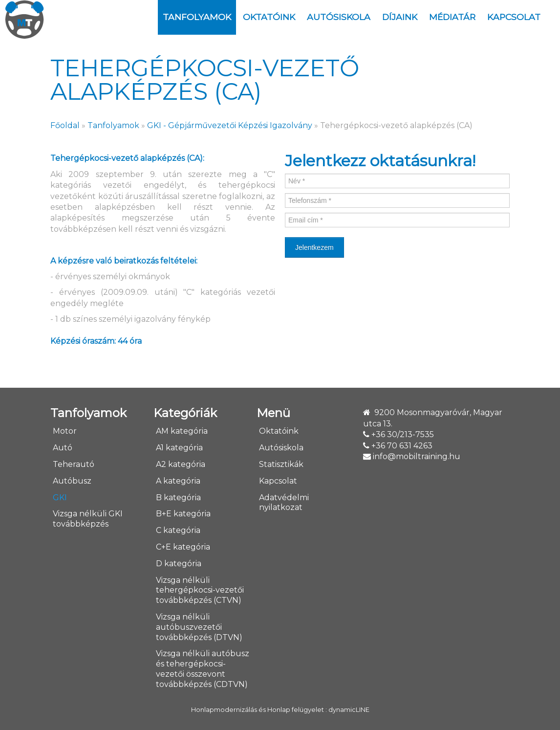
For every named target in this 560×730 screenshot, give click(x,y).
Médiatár (452, 17)
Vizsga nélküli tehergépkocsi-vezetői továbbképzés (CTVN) (200, 590)
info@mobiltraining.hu (417, 456)
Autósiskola (339, 17)
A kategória (178, 481)
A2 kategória (181, 464)
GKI (60, 498)
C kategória (178, 530)
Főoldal (65, 125)
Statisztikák (281, 464)
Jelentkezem (314, 247)
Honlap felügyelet (296, 710)
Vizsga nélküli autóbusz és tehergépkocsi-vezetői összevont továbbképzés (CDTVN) (203, 669)
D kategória (179, 564)
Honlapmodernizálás (224, 710)
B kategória (178, 498)
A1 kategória (179, 448)
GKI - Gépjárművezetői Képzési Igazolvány (230, 125)
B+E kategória (183, 514)
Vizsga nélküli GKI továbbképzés (88, 519)
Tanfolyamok (197, 17)
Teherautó (74, 464)
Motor (65, 431)
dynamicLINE (349, 710)
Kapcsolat (514, 17)
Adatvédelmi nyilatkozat (284, 503)
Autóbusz (72, 481)
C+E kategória (183, 547)
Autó (63, 448)
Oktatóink (269, 17)
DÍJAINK (400, 17)
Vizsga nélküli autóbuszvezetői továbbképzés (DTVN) (199, 627)
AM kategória (182, 431)
